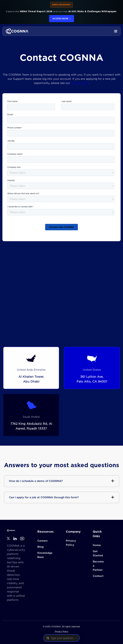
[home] (17, 31)
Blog (40, 547)
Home (97, 545)
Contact (98, 576)
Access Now (62, 19)
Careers (42, 541)
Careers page (80, 83)
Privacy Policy (61, 632)
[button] (116, 31)
